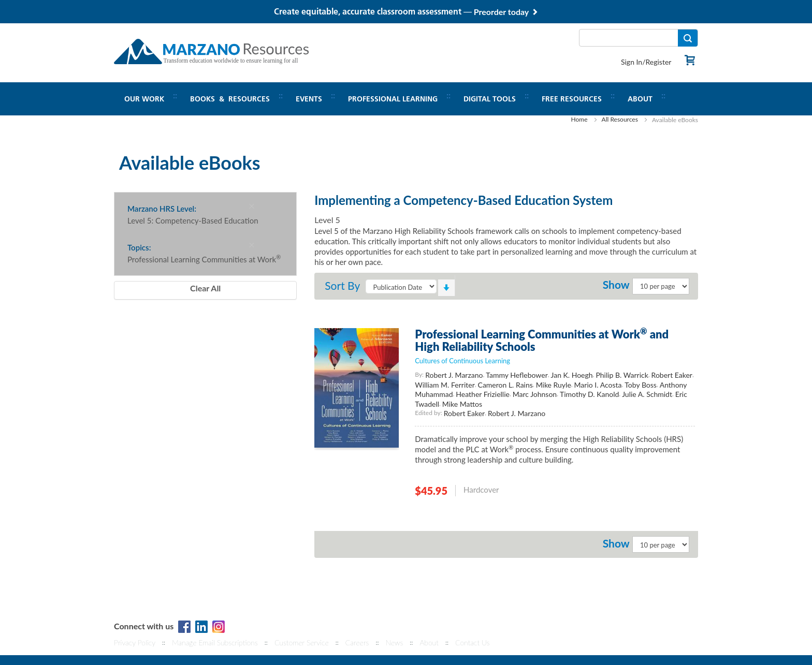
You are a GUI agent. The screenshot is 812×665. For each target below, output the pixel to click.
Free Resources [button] (572, 99)
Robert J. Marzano (454, 375)
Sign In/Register (646, 62)
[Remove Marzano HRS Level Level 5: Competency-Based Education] (252, 206)
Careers (357, 642)
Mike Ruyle (554, 385)
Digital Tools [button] (490, 99)
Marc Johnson (535, 394)
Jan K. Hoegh (572, 375)
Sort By (342, 285)
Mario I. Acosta (598, 385)
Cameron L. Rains (505, 385)
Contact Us (473, 642)
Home (579, 119)
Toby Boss (641, 385)
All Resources (620, 119)
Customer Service (302, 642)
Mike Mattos (462, 404)
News (394, 642)
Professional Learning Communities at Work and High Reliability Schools (542, 341)
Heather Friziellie (483, 394)
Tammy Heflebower (517, 375)
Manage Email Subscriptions (215, 642)
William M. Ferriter (445, 385)
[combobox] (639, 38)
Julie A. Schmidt (647, 394)
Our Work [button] (144, 99)
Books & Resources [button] (230, 99)
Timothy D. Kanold (589, 394)
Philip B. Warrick (622, 375)
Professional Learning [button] (393, 99)
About (429, 642)
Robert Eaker (672, 375)
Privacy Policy (135, 642)
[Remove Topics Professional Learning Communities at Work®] (252, 245)
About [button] (640, 99)
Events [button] (309, 99)
